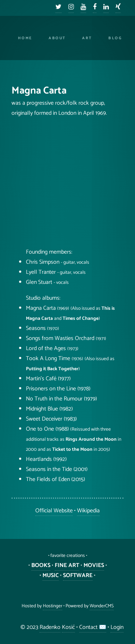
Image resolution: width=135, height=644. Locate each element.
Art (87, 38)
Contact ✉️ (93, 627)
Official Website (54, 511)
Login (117, 627)
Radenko (50, 627)
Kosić (68, 627)
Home (25, 38)
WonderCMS (102, 606)
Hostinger (53, 606)
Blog (115, 38)
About (57, 38)
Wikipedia (88, 511)
